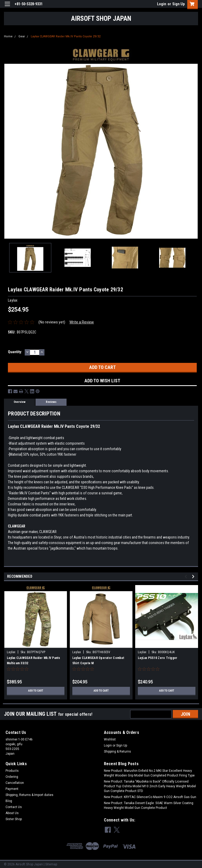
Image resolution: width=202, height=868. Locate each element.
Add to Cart (36, 691)
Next (194, 577)
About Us (12, 813)
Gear (22, 36)
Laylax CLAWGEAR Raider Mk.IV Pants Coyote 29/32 (66, 36)
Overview (20, 402)
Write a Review (82, 322)
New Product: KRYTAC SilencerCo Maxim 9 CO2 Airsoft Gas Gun (150, 797)
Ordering (12, 777)
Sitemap (51, 863)
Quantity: (15, 352)
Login (162, 4)
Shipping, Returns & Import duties (29, 795)
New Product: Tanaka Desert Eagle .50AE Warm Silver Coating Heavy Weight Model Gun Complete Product (149, 805)
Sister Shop (14, 819)
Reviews (51, 402)
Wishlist (110, 739)
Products (12, 771)
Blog (9, 801)
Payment (12, 789)
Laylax (12, 652)
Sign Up (178, 4)
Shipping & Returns (117, 752)
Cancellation (15, 783)
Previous (187, 577)
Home (8, 36)
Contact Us (14, 807)
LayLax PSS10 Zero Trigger (158, 658)
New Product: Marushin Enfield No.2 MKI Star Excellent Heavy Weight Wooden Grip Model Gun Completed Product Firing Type (149, 773)
